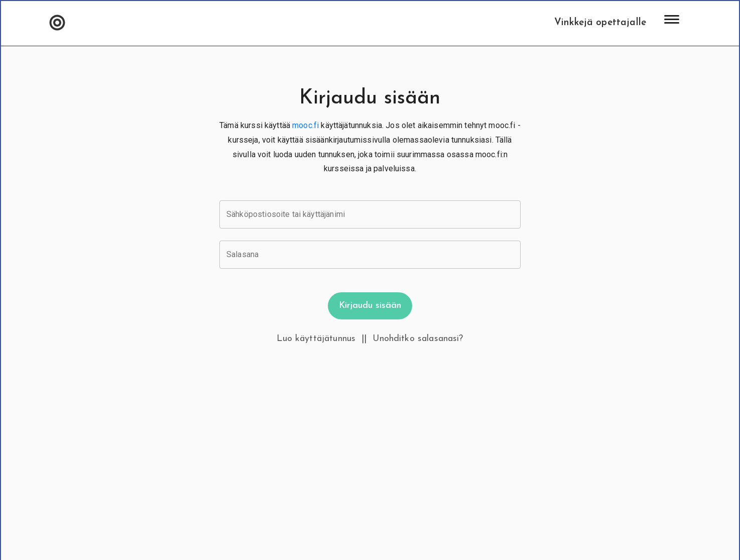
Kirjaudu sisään (370, 306)
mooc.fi (305, 125)
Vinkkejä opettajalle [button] (600, 23)
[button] (57, 23)
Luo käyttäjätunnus (316, 339)
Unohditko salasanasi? (418, 339)
